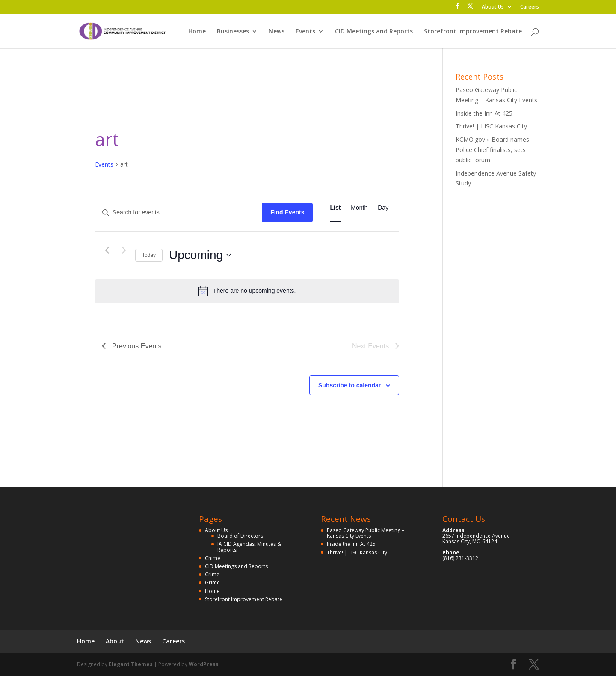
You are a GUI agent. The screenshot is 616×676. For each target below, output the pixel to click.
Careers (530, 7)
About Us (493, 7)
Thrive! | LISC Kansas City (491, 126)
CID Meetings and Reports (374, 32)
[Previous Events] (107, 250)
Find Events (287, 212)
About (115, 641)
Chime (213, 558)
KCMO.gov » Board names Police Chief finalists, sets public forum (492, 150)
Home (197, 32)
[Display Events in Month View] (359, 208)
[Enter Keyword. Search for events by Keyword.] (179, 213)
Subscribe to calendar (349, 385)
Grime (212, 582)
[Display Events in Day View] (383, 208)
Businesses (233, 32)
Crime (212, 574)
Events (305, 32)
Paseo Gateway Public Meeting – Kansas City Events (366, 533)
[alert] (247, 291)
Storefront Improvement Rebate (473, 32)
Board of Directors (240, 536)
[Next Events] (124, 250)
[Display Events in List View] (335, 208)
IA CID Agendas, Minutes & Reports (249, 547)
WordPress (204, 664)
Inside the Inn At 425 (484, 113)
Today (149, 255)
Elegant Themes (131, 664)
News (277, 32)
